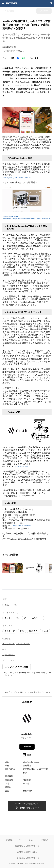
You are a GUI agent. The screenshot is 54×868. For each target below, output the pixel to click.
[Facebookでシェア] (18, 58)
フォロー (27, 747)
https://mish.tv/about (22, 526)
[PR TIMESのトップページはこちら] (12, 3)
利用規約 (45, 840)
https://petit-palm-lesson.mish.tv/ (17, 177)
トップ (7, 692)
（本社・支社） (23, 644)
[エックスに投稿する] (13, 58)
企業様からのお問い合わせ (27, 852)
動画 (22, 631)
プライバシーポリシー (27, 840)
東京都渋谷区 (8, 644)
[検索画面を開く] (51, 3)
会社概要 (9, 840)
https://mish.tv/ (22, 466)
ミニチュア (10, 631)
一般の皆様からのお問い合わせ (27, 858)
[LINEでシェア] (23, 58)
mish (46, 631)
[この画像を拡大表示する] (13, 568)
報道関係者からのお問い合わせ (27, 846)
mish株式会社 (36, 692)
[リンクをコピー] (36, 58)
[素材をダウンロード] (31, 58)
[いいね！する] (5, 58)
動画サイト (34, 631)
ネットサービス (12, 618)
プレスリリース (20, 692)
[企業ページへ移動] (27, 719)
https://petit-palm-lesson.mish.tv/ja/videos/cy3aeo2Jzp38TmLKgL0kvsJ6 (26, 217)
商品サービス (11, 605)
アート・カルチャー (33, 618)
